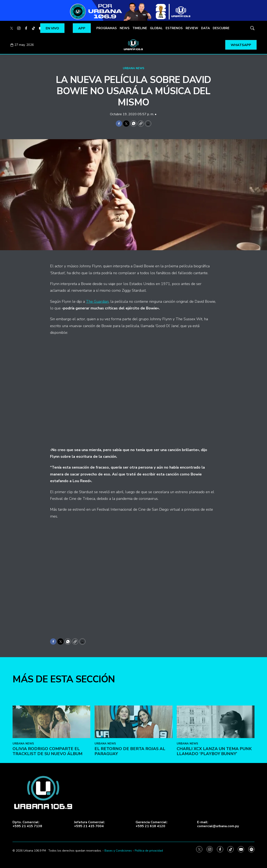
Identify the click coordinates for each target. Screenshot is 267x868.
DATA (205, 28)
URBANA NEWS (134, 68)
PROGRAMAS (107, 28)
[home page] (133, 45)
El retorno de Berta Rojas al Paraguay (130, 804)
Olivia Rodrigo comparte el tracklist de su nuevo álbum (47, 804)
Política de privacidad (149, 851)
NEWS (125, 28)
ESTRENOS (174, 28)
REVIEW (192, 28)
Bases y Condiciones (118, 851)
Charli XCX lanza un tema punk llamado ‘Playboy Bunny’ (214, 804)
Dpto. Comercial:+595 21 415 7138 (27, 824)
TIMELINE (140, 28)
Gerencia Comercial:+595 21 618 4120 (152, 824)
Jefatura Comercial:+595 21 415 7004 (89, 824)
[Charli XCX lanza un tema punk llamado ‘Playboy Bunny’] (216, 775)
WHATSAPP (241, 45)
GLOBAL (156, 28)
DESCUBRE (221, 28)
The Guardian (97, 301)
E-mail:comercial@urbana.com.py (218, 824)
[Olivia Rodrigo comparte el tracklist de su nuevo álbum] (51, 775)
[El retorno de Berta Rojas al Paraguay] (133, 775)
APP (82, 28)
